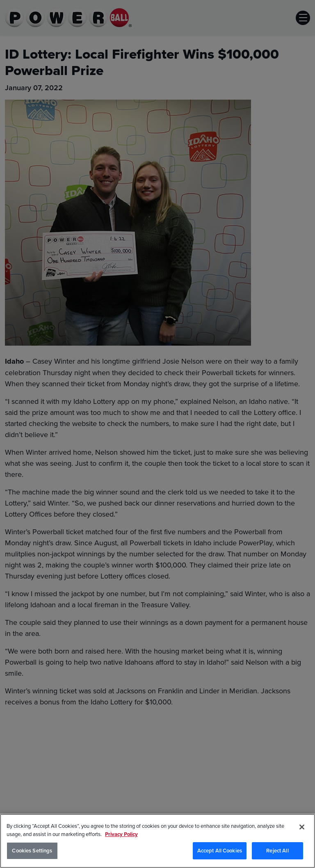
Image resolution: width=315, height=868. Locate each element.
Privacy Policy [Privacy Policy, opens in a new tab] (121, 834)
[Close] (302, 827)
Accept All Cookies (220, 851)
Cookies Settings (32, 851)
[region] (157, 841)
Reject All (277, 851)
